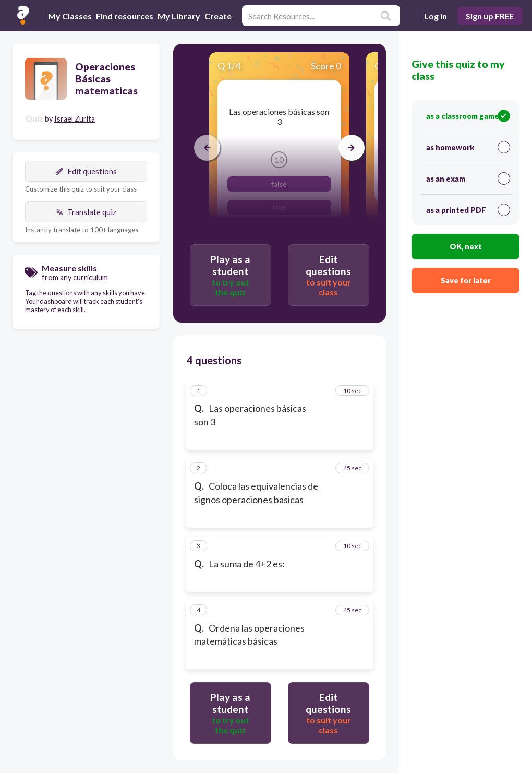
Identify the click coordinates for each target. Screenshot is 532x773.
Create (218, 16)
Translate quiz (86, 212)
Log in (436, 16)
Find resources (125, 16)
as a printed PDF (468, 210)
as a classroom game (468, 116)
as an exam (468, 179)
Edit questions (86, 171)
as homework (468, 147)
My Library (179, 16)
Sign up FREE (490, 16)
